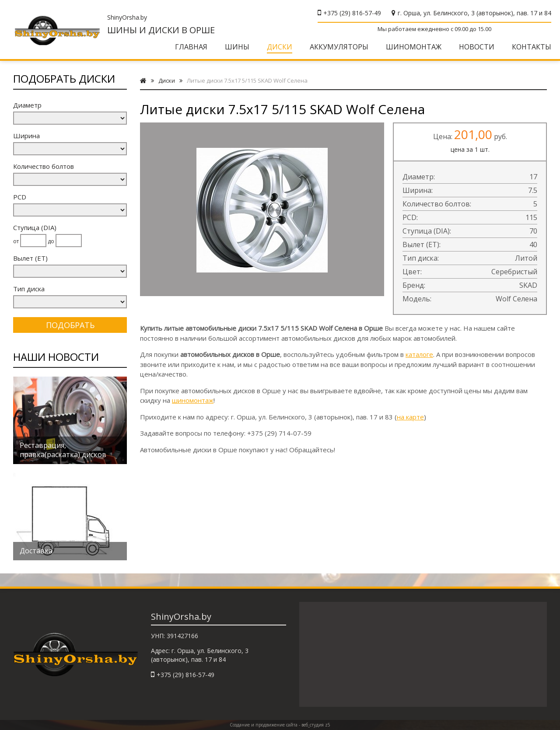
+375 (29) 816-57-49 (352, 13)
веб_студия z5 (316, 725)
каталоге (419, 354)
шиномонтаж (193, 400)
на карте (410, 417)
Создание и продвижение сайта (264, 725)
